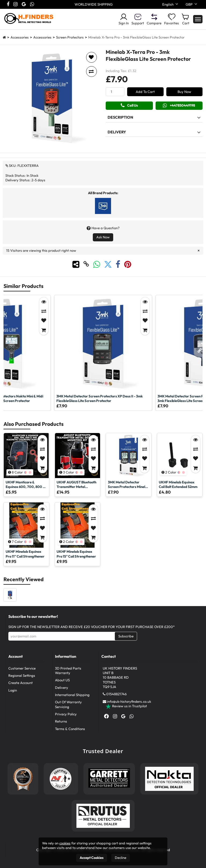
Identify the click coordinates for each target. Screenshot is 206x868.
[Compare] (44, 311)
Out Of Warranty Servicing (68, 704)
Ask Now (103, 237)
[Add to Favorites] (44, 321)
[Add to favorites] (91, 57)
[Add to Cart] (44, 330)
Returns (61, 721)
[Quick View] (44, 302)
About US (62, 680)
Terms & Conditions (70, 729)
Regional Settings (22, 675)
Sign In (124, 19)
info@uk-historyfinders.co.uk (129, 701)
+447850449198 (179, 106)
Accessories (20, 37)
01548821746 (116, 694)
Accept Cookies (92, 858)
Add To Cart (145, 92)
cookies (65, 843)
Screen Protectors (70, 37)
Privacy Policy (66, 714)
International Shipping (72, 695)
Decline (121, 858)
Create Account (21, 683)
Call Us (129, 106)
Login (13, 690)
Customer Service (22, 668)
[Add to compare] (91, 72)
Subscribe (126, 636)
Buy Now (184, 92)
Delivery (62, 687)
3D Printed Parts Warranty (68, 670)
